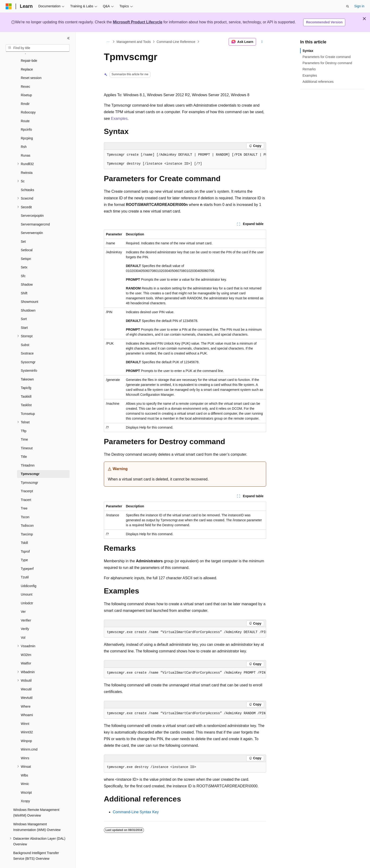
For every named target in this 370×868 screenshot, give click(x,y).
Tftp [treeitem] (24, 420)
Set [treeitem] (23, 230)
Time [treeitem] (24, 428)
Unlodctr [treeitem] (27, 592)
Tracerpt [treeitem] (27, 480)
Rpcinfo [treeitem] (26, 118)
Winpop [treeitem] (26, 730)
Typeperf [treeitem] (27, 558)
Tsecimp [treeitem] (27, 523)
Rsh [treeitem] (24, 136)
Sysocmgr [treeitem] (28, 351)
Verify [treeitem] (25, 618)
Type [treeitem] (24, 549)
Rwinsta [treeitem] (27, 162)
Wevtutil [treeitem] (27, 687)
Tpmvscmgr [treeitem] (30, 463)
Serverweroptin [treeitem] (32, 222)
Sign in (359, 6)
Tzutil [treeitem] (25, 566)
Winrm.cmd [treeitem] (29, 738)
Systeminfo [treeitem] (29, 359)
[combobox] (38, 48)
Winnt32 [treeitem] (27, 721)
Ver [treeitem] (23, 601)
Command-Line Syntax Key (136, 812)
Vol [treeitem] (23, 626)
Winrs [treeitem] (25, 747)
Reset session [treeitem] (31, 67)
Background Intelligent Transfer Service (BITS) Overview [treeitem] (36, 845)
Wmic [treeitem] (25, 773)
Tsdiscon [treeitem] (27, 514)
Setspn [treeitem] (26, 248)
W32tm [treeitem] (26, 644)
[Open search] (348, 6)
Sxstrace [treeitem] (27, 342)
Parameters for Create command (327, 57)
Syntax (308, 51)
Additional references (318, 82)
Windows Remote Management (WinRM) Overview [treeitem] (36, 802)
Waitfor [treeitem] (26, 652)
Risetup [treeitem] (26, 84)
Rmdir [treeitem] (25, 93)
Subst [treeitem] (25, 334)
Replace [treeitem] (27, 58)
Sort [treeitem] (24, 308)
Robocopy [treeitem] (28, 101)
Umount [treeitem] (27, 583)
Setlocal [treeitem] (27, 239)
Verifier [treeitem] (26, 609)
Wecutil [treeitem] (26, 678)
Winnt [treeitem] (25, 713)
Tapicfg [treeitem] (26, 377)
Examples (119, 119)
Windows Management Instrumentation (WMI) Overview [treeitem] (37, 816)
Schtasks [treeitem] (27, 179)
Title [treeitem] (24, 446)
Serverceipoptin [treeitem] (32, 204)
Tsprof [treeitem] (25, 540)
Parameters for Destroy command (327, 63)
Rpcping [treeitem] (27, 127)
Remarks (309, 69)
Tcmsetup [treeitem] (28, 403)
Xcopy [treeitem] (25, 790)
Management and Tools (134, 42)
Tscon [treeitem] (25, 506)
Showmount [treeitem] (29, 291)
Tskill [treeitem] (24, 532)
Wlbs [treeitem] (24, 764)
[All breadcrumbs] (108, 42)
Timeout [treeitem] (27, 437)
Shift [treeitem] (24, 282)
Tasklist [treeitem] (26, 394)
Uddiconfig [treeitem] (29, 575)
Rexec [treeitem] (25, 75)
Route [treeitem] (25, 110)
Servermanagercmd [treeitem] (35, 213)
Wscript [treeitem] (26, 781)
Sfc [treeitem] (23, 265)
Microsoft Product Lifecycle (138, 22)
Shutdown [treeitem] (28, 299)
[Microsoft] (9, 6)
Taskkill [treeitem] (26, 385)
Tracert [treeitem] (26, 489)
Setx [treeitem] (24, 256)
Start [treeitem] (24, 317)
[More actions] (262, 42)
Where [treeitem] (26, 695)
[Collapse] (68, 38)
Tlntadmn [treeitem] (28, 454)
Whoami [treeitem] (27, 704)
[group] (185, 159)
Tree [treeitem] (24, 497)
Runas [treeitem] (25, 144)
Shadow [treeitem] (27, 273)
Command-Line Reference (176, 42)
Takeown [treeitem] (27, 368)
